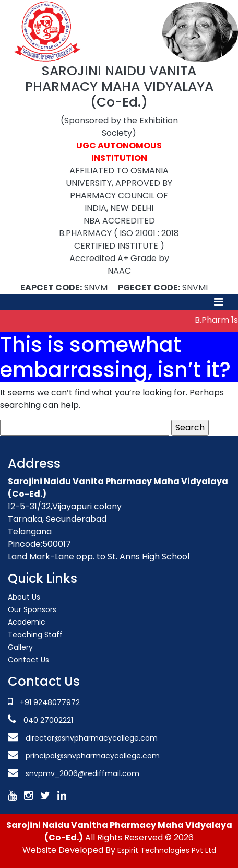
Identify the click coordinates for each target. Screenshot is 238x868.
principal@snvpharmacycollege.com (92, 756)
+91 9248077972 (50, 702)
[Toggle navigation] (218, 302)
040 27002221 (47, 720)
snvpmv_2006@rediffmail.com (82, 773)
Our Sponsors (32, 609)
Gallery (20, 647)
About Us (24, 597)
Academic (27, 622)
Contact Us (28, 660)
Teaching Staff (35, 635)
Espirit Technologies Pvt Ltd (167, 850)
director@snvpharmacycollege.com (92, 738)
